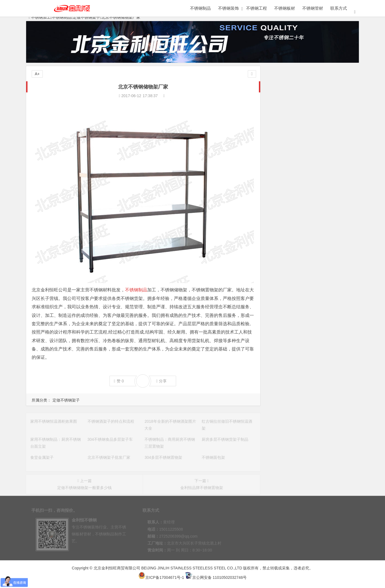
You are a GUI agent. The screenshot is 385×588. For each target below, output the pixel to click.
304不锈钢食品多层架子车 (292, 232)
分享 (161, 381)
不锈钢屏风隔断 (333, 108)
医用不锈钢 (290, 151)
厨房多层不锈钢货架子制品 (293, 248)
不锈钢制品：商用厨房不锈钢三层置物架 (305, 240)
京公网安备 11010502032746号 (216, 577)
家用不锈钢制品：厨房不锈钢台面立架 (303, 224)
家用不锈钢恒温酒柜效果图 (293, 193)
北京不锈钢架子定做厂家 (291, 287)
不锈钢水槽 (290, 119)
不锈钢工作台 (290, 140)
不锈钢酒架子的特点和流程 (293, 201)
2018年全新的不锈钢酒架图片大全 (299, 209)
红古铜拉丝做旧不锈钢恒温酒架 (297, 217)
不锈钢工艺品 (333, 119)
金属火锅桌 (333, 151)
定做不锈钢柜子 (290, 97)
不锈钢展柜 (290, 108)
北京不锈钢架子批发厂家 (291, 263)
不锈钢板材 (285, 8)
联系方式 (339, 8)
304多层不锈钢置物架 (288, 271)
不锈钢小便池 (333, 140)
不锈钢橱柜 (290, 162)
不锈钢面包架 (281, 279)
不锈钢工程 (257, 8)
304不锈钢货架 (283, 325)
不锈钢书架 (333, 130)
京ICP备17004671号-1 (161, 577)
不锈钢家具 (333, 97)
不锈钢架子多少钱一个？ (291, 310)
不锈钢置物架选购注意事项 (293, 302)
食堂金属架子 (281, 256)
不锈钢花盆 (290, 130)
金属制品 (290, 86)
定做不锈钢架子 (66, 400)
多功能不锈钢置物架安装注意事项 (299, 294)
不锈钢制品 (200, 8)
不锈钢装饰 (228, 8)
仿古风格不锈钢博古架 (289, 341)
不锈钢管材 (313, 8)
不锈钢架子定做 (283, 333)
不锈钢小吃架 (281, 318)
